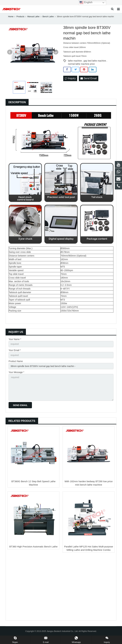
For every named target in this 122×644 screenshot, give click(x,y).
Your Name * (15, 339)
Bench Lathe (48, 17)
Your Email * (15, 350)
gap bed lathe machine (95, 61)
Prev (10, 52)
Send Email (88, 78)
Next (56, 52)
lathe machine (75, 61)
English (86, 3)
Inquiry (70, 78)
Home (11, 17)
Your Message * (16, 372)
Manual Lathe (33, 17)
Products (20, 17)
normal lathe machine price (81, 64)
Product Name (16, 361)
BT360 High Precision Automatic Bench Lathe (34, 547)
